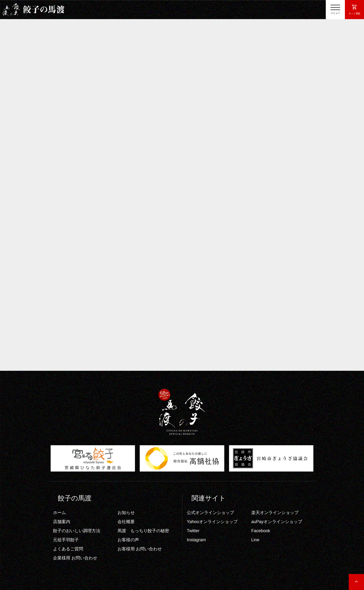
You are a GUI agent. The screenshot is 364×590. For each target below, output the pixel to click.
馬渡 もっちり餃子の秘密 (143, 531)
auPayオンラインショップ (277, 522)
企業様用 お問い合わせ (75, 558)
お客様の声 (128, 540)
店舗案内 (62, 522)
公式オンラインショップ (210, 513)
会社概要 (126, 522)
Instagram (196, 540)
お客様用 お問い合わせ (140, 549)
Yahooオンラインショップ (212, 522)
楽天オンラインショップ (275, 513)
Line (255, 540)
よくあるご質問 (68, 549)
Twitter (193, 531)
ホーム (59, 513)
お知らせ (126, 513)
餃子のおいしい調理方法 (77, 531)
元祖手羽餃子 (66, 540)
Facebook (261, 531)
